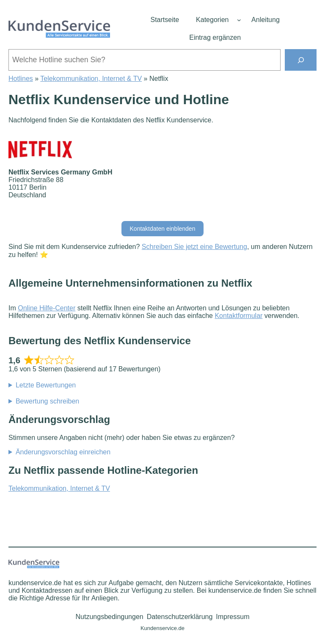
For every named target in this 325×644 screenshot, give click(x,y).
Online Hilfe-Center (47, 308)
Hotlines (21, 79)
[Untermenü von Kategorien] (239, 20)
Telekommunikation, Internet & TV (91, 79)
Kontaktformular (238, 316)
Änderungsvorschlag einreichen (63, 452)
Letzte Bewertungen (46, 385)
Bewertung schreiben (47, 401)
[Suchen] (301, 60)
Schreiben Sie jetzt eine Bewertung (194, 247)
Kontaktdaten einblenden (163, 229)
